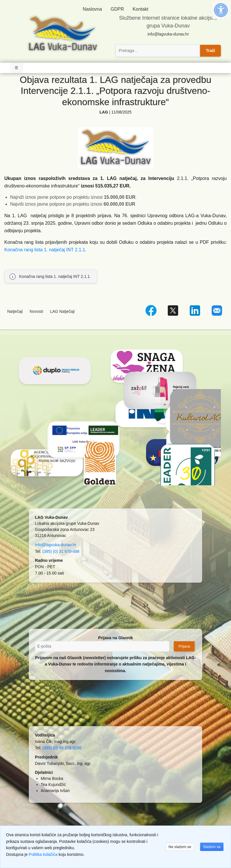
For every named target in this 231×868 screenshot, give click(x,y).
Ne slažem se (180, 847)
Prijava (184, 646)
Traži (210, 51)
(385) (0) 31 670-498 (61, 551)
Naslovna (92, 9)
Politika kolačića (43, 854)
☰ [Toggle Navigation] (16, 68)
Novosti (37, 311)
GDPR (117, 9)
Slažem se (212, 847)
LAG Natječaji (62, 311)
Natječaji (15, 311)
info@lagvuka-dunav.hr (168, 34)
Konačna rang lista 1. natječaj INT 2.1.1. (45, 250)
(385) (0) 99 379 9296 (62, 748)
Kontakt (140, 9)
